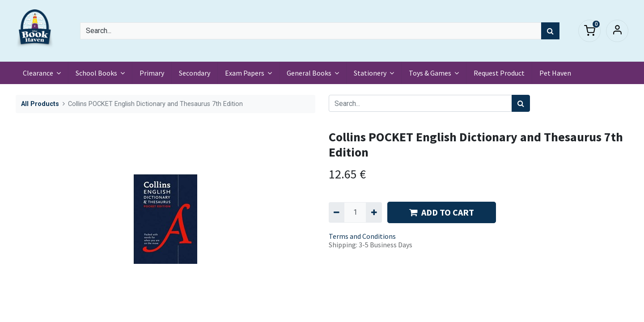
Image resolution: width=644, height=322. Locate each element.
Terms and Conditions (362, 236)
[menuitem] (152, 73)
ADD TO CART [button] (442, 212)
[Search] (550, 31)
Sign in (617, 31)
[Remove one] (337, 212)
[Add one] (374, 212)
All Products (40, 104)
